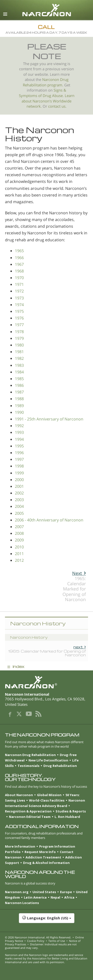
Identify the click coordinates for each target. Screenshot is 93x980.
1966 (19, 258)
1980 (19, 345)
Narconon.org (17, 892)
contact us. (57, 106)
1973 (19, 298)
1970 (19, 278)
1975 (19, 311)
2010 (19, 547)
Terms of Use (57, 941)
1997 (19, 459)
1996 (19, 453)
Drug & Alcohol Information (46, 863)
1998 (19, 466)
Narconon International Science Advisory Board (45, 803)
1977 (19, 325)
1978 (19, 332)
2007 (19, 527)
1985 (19, 379)
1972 (19, 291)
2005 (19, 513)
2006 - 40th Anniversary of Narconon (49, 520)
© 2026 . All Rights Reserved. (38, 937)
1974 (19, 305)
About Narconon (19, 795)
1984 (19, 372)
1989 (19, 406)
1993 (19, 432)
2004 (19, 506)
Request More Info (40, 852)
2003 (19, 500)
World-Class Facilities (47, 800)
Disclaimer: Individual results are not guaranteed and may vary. (41, 946)
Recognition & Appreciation (28, 811)
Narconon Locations (22, 903)
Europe (66, 892)
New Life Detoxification (48, 760)
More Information (20, 846)
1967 (19, 264)
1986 (19, 385)
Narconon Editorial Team (30, 817)
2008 (19, 533)
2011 (19, 554)
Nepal (55, 897)
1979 (19, 338)
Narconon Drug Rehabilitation (30, 755)
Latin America (35, 897)
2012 (19, 560)
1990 (19, 412)
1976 (19, 318)
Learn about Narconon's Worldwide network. (48, 101)
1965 (19, 251)
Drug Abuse (53, 96)
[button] (46, 921)
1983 (19, 365)
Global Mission (49, 795)
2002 (19, 493)
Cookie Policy (36, 941)
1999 (19, 473)
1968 (19, 271)
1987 (19, 392)
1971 (19, 284)
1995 (19, 446)
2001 (19, 486)
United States (44, 892)
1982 (19, 358)
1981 (19, 352)
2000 (19, 480)
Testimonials (29, 766)
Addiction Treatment (43, 857)
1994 (19, 439)
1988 (19, 399)
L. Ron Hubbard (67, 817)
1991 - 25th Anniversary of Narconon (49, 419)
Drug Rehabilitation (60, 766)
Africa (69, 897)
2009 (19, 540)
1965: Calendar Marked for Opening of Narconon (74, 586)
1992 (19, 426)
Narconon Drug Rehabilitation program (46, 82)
